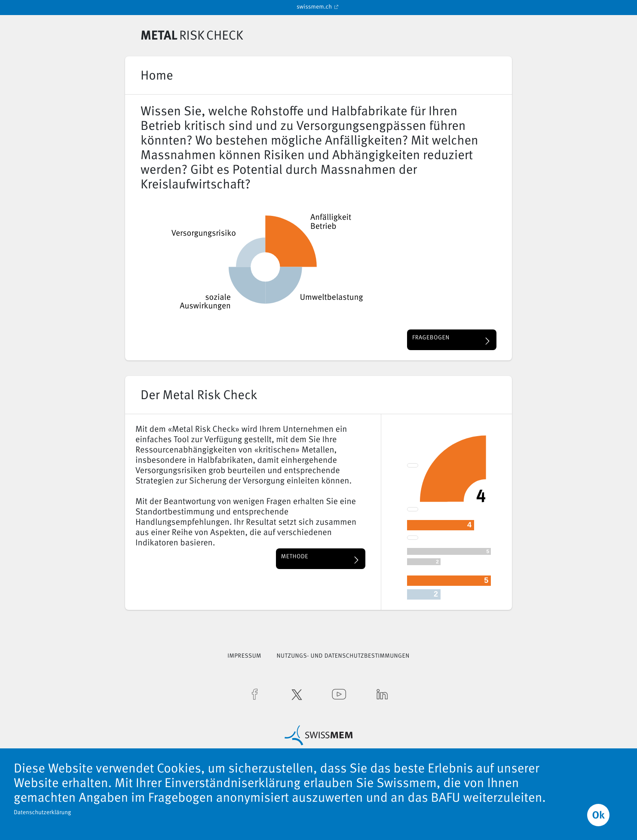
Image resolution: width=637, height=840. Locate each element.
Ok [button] (598, 816)
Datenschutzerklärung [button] (42, 813)
